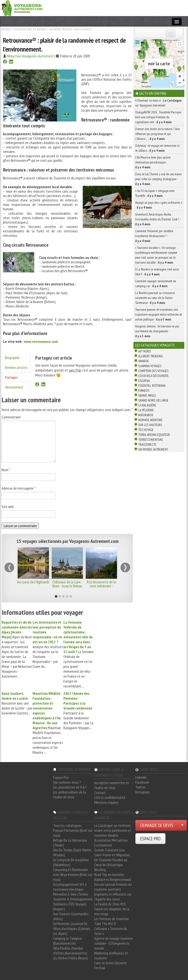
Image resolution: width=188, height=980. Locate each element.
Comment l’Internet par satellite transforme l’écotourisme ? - (154, 236)
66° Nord (145, 351)
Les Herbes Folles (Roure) (70, 958)
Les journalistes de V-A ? (70, 787)
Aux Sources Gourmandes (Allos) (71, 916)
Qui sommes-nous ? (67, 782)
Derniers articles (16, 367)
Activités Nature (61, 29)
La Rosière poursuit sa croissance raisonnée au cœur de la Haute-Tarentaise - (155, 298)
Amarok (144, 361)
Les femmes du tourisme (112, 919)
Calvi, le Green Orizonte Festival (111, 965)
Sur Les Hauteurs (150, 425)
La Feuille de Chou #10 (110, 904)
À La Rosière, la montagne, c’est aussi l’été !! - (157, 272)
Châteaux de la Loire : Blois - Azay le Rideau (67, 584)
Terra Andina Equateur (154, 435)
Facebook (142, 782)
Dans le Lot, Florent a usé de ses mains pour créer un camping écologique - (158, 179)
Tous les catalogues (67, 825)
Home (6, 29)
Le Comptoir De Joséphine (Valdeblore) (71, 862)
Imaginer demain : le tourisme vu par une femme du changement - (157, 331)
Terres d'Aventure (151, 440)
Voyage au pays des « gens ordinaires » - (159, 205)
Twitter (141, 787)
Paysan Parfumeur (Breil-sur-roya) (73, 833)
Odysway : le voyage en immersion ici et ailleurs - (157, 148)
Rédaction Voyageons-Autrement (30, 56)
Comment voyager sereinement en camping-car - (156, 283)
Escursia (144, 381)
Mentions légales (106, 802)
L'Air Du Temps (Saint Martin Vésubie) (72, 852)
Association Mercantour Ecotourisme (111, 843)
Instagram (142, 792)
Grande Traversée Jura (109, 850)
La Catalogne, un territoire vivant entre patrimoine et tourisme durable (113, 830)
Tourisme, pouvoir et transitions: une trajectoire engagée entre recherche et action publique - (159, 314)
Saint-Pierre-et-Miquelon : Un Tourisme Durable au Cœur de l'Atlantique (113, 860)
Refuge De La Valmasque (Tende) (70, 843)
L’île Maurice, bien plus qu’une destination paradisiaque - (153, 162)
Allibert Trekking (151, 356)
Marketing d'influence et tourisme (111, 955)
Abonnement (14, 387)
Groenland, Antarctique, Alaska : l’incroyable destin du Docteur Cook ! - (158, 219)
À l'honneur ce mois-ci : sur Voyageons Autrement (158, 103)
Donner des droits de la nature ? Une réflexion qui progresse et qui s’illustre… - (157, 134)
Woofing (100, 870)
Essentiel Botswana (152, 386)
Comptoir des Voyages (153, 371)
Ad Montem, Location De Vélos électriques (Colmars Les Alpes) (72, 928)
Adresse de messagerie (19, 488)
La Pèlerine (146, 410)
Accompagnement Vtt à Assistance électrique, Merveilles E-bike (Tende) (71, 889)
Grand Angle (147, 395)
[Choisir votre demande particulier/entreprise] (182, 825)
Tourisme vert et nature (30, 29)
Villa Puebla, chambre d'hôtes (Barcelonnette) (70, 951)
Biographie (12, 358)
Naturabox (146, 415)
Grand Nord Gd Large (153, 400)
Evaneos (144, 390)
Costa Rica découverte (153, 376)
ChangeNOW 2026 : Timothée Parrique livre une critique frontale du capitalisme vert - (158, 117)
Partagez (11, 377)
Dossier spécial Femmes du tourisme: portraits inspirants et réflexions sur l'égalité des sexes (113, 892)
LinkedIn (141, 777)
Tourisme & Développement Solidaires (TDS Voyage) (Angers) (73, 904)
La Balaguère (147, 405)
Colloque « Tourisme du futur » (111, 931)
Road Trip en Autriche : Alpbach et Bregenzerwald (113, 877)
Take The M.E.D (105, 924)
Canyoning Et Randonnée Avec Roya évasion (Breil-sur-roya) (73, 874)
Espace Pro (61, 777)
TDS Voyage (146, 430)
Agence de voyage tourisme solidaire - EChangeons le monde (114, 943)
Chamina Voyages (150, 366)
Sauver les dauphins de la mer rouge (112, 911)
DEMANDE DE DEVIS (157, 825)
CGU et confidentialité (110, 797)
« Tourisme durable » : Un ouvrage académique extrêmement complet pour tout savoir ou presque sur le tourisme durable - (156, 255)
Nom (6, 470)
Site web (8, 507)
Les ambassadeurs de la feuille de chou (70, 794)
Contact (100, 792)
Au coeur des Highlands (33, 582)
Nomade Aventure (150, 420)
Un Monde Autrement (153, 449)
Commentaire (11, 417)
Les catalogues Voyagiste (155, 345)
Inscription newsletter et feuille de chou (112, 785)
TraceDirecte (147, 444)
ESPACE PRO (150, 839)
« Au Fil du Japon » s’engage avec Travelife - (155, 193)
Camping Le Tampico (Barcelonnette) (67, 941)
